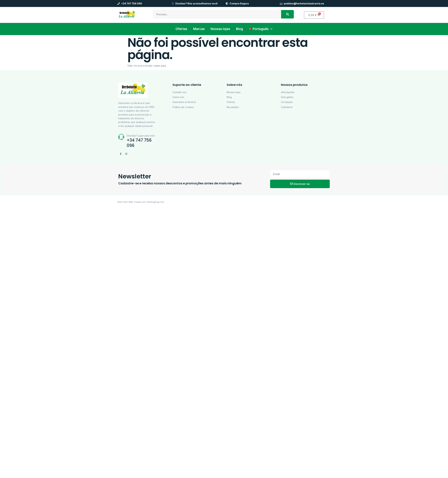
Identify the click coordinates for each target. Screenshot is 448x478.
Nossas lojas (220, 29)
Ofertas (181, 29)
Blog (240, 29)
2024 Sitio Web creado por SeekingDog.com (141, 202)
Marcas (199, 29)
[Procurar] (287, 14)
